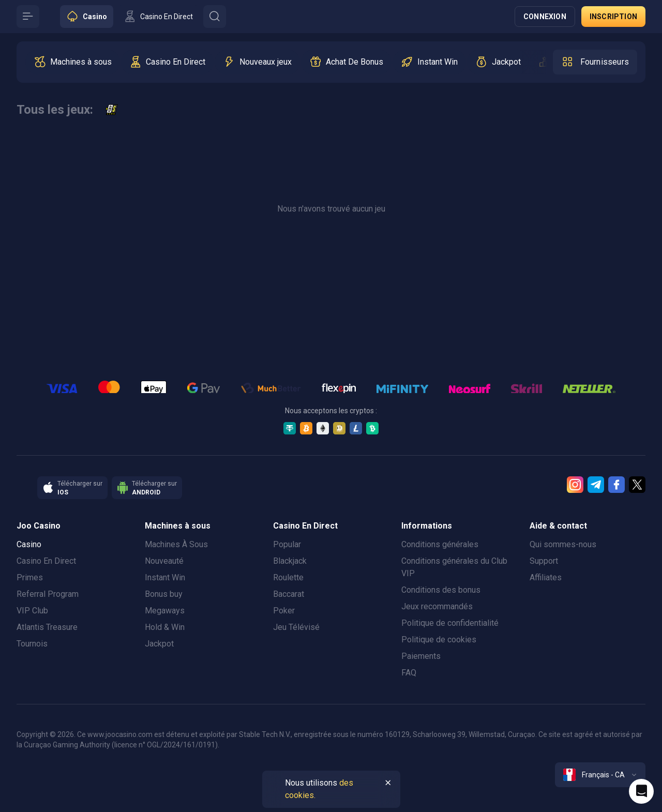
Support (544, 561)
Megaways (165, 611)
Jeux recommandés (437, 606)
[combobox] (600, 775)
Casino (29, 544)
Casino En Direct (46, 561)
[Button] (28, 17)
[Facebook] (616, 485)
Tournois (32, 644)
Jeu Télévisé (296, 627)
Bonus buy (164, 594)
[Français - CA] (600, 775)
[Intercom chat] (641, 791)
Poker (284, 611)
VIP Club (32, 611)
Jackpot (159, 644)
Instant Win (165, 577)
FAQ (409, 673)
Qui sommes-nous (563, 544)
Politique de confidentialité (450, 623)
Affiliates (546, 577)
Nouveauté (164, 561)
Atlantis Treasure (47, 627)
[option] (73, 62)
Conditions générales (440, 544)
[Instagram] (575, 485)
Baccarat (289, 594)
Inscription (613, 17)
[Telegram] (596, 485)
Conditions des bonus (441, 590)
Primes (30, 577)
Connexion (545, 17)
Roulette (288, 577)
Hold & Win (165, 627)
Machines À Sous (176, 544)
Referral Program (48, 594)
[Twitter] (637, 485)
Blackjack (290, 561)
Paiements (421, 656)
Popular (287, 544)
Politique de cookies (439, 640)
